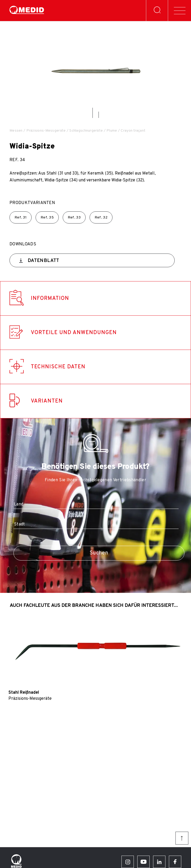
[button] (93, 113)
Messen (16, 131)
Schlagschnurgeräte (86, 131)
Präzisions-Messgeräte (46, 131)
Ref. (21, 218)
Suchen (99, 553)
